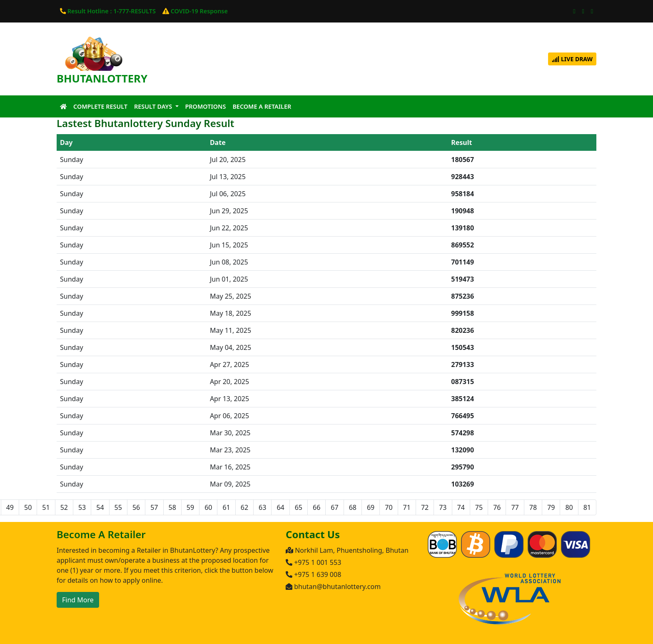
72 (425, 507)
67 (334, 507)
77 (515, 507)
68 (353, 507)
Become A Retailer (262, 106)
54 (100, 507)
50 (28, 507)
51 (46, 507)
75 (479, 507)
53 (82, 507)
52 (64, 507)
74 (461, 507)
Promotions (206, 106)
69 (371, 507)
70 (389, 507)
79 (551, 507)
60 (208, 507)
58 (172, 507)
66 (317, 507)
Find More (78, 600)
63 (262, 507)
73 (443, 507)
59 (190, 507)
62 (244, 507)
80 (569, 507)
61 (226, 507)
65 (299, 507)
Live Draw (572, 59)
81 (587, 507)
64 (280, 507)
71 (407, 507)
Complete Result (100, 106)
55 (118, 507)
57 (154, 507)
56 (136, 507)
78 (533, 507)
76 (497, 507)
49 (10, 507)
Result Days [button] (154, 106)
